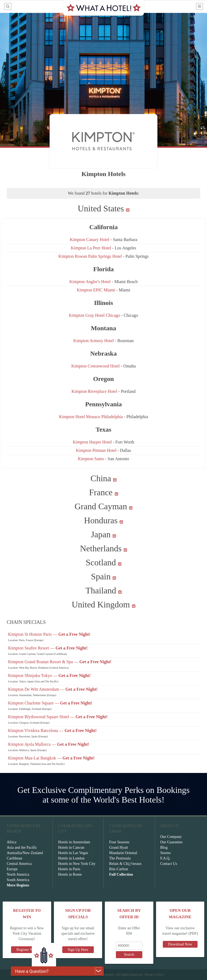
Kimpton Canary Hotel (90, 240)
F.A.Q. (165, 858)
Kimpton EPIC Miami (96, 290)
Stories (166, 853)
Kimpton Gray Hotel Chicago (95, 315)
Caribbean (15, 858)
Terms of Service (54, 975)
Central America (19, 864)
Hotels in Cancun (71, 847)
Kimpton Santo (91, 459)
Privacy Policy (154, 975)
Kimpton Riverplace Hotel (95, 391)
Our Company (171, 837)
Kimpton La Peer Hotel (91, 248)
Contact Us (169, 864)
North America (18, 874)
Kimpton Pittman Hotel (96, 450)
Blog (164, 847)
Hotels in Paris (69, 869)
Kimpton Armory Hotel (94, 341)
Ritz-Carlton (119, 869)
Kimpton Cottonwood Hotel (95, 366)
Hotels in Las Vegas (73, 853)
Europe (12, 869)
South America (18, 880)
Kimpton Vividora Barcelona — (52, 730)
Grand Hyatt (119, 847)
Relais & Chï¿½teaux (125, 864)
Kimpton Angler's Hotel (90, 282)
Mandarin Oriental (123, 853)
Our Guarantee (172, 842)
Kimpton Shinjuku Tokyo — (49, 675)
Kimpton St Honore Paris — (49, 634)
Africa (12, 842)
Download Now (180, 944)
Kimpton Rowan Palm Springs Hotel (90, 256)
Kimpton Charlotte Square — (50, 703)
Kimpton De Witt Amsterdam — (53, 689)
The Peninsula (120, 858)
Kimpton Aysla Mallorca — (49, 744)
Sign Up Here (78, 950)
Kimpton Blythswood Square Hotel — (58, 717)
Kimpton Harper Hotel (92, 442)
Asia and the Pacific (22, 847)
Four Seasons (119, 842)
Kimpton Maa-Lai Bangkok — (51, 758)
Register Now (27, 950)
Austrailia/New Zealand (25, 853)
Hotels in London (71, 858)
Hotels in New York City (77, 864)
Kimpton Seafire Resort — (48, 648)
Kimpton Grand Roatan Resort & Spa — (60, 662)
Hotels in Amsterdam (74, 842)
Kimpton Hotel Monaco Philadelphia (92, 417)
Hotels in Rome (70, 874)
